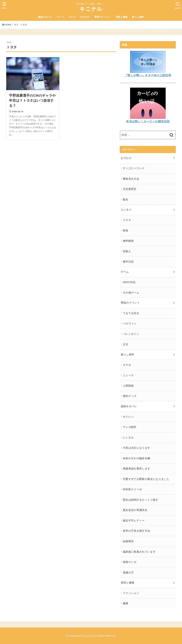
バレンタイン (131, 334)
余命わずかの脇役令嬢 (136, 458)
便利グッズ (130, 396)
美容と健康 (122, 17)
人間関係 (128, 386)
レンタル (128, 438)
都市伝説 (128, 262)
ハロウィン (130, 324)
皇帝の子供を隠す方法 (136, 531)
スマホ (127, 365)
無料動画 (128, 241)
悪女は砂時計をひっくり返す (141, 500)
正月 (126, 344)
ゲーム (60, 17)
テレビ (72, 17)
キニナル (91, 9)
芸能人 (127, 251)
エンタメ (126, 210)
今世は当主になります (136, 448)
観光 (126, 200)
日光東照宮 (130, 189)
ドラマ (127, 220)
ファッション (131, 593)
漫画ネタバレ (45, 17)
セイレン (128, 417)
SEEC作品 (129, 282)
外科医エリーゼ (132, 489)
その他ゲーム (131, 293)
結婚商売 (128, 541)
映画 (126, 231)
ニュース (128, 375)
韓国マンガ (130, 562)
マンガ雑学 (130, 427)
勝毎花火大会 (131, 179)
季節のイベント (103, 17)
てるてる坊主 (131, 313)
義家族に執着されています (139, 552)
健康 (126, 603)
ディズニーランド (134, 168)
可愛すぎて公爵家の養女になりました (146, 479)
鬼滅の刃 (128, 573)
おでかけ (85, 17)
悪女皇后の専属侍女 (135, 510)
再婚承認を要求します (136, 469)
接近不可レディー (134, 521)
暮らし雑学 (138, 17)
